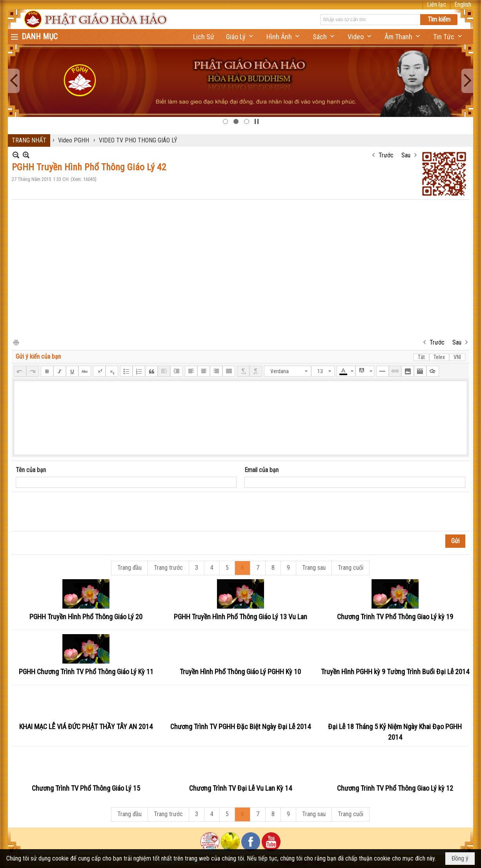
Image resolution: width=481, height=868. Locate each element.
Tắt (421, 357)
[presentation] (75, 512)
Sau (406, 155)
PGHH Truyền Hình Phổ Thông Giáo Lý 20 (86, 617)
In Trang (16, 342)
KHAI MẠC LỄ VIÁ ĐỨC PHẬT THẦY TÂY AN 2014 (86, 727)
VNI (457, 357)
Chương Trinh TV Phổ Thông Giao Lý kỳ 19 (395, 617)
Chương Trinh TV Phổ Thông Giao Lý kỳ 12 (395, 788)
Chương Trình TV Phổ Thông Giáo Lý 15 (86, 788)
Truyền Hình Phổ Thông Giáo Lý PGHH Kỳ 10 (240, 672)
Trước (386, 155)
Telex (439, 357)
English (463, 5)
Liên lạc (436, 5)
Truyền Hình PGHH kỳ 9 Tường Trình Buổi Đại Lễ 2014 (395, 672)
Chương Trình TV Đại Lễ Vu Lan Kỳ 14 (240, 788)
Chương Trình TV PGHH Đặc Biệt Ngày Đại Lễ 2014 (240, 727)
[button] (240, 37)
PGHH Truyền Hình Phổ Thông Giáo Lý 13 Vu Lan (240, 617)
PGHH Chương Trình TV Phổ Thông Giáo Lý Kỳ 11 (86, 672)
